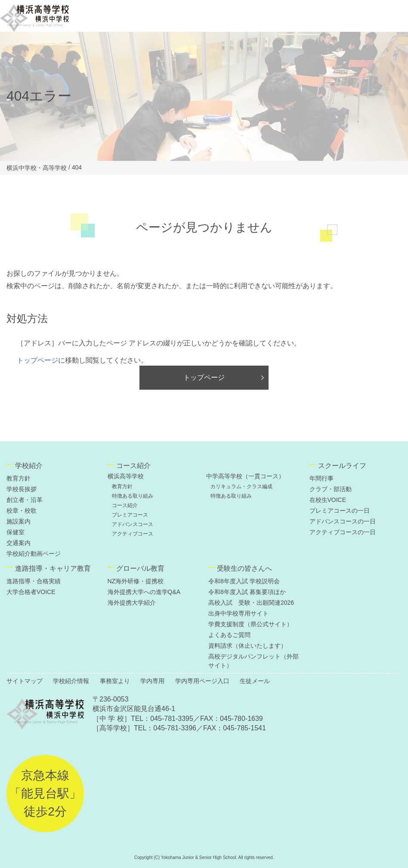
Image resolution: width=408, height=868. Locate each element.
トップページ (37, 360)
